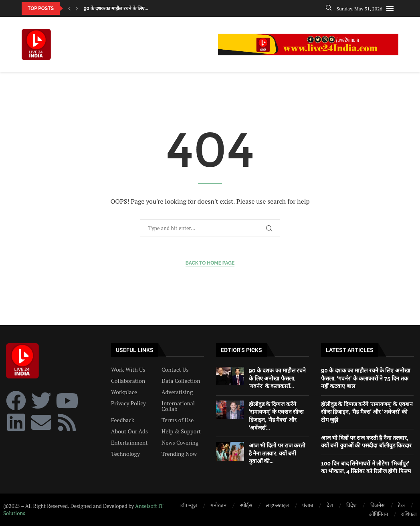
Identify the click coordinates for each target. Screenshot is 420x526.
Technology (125, 454)
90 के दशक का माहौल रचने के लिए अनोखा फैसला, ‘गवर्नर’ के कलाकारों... (278, 378)
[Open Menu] (390, 8)
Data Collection (181, 381)
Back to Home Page (210, 263)
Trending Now (179, 454)
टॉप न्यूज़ (189, 505)
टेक (401, 505)
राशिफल (409, 514)
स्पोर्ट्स (246, 505)
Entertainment (129, 443)
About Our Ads (129, 431)
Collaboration (128, 381)
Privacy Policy (128, 403)
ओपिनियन (378, 514)
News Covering (180, 443)
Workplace (124, 392)
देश (330, 505)
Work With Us (128, 370)
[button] (69, 8)
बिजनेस (378, 505)
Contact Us (175, 370)
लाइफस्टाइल (277, 505)
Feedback (123, 420)
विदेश (351, 505)
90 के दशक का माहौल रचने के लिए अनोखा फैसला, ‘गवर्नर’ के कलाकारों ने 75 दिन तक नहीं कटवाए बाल (366, 378)
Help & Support (181, 431)
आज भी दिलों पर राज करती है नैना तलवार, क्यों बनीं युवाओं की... (277, 453)
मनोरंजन (218, 505)
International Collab (178, 406)
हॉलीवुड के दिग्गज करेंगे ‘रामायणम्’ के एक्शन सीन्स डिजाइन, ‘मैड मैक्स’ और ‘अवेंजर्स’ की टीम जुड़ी (367, 412)
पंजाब (308, 505)
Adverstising (177, 392)
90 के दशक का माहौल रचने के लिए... (116, 8)
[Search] (329, 9)
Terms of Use (178, 420)
